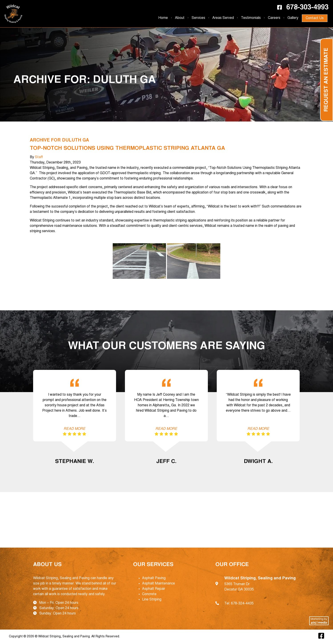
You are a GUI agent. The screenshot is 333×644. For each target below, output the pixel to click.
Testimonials (251, 18)
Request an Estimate (327, 80)
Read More (74, 429)
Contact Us (315, 18)
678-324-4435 (242, 604)
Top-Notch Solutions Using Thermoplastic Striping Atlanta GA (127, 149)
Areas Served (223, 18)
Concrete (149, 594)
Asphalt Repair (154, 589)
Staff (39, 157)
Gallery (293, 18)
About (180, 18)
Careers (274, 18)
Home (163, 18)
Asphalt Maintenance (158, 584)
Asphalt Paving (154, 578)
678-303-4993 (307, 8)
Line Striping (152, 600)
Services (198, 18)
